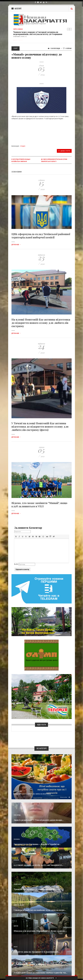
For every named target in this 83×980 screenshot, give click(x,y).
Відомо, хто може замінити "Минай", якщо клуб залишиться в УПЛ (39, 505)
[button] (16, 537)
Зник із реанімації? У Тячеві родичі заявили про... (39, 820)
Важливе (16, 926)
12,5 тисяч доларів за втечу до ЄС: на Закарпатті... (38, 865)
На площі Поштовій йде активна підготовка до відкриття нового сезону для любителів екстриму (41, 323)
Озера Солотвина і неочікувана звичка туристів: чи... (41, 973)
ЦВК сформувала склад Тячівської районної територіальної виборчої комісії (41, 236)
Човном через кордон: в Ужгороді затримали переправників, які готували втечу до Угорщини (38, 33)
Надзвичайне (17, 884)
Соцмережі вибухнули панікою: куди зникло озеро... (40, 910)
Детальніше (16, 245)
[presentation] (16, 537)
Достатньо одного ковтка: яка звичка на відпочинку (32, 794)
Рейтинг (67, 48)
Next (71, 29)
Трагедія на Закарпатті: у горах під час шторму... (38, 889)
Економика (17, 839)
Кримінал (16, 860)
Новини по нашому (19, 905)
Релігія (16, 947)
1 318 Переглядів (54, 48)
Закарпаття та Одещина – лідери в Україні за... (37, 844)
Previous (68, 29)
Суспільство (17, 791)
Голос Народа (17, 815)
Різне (15, 968)
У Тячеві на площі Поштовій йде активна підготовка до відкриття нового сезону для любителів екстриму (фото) (40, 426)
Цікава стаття (64, 151)
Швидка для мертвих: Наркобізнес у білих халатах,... (40, 931)
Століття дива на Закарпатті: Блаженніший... (37, 952)
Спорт (23, 146)
